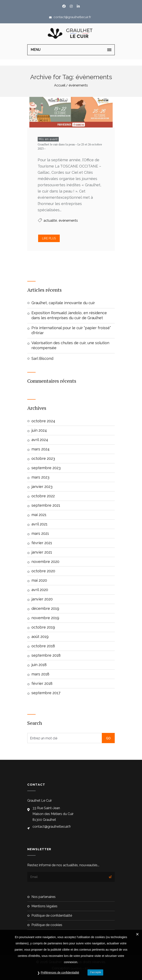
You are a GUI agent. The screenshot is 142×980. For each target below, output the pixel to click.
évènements (78, 85)
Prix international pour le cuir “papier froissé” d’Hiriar (71, 330)
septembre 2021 (46, 505)
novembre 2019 (45, 618)
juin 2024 (39, 430)
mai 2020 (39, 580)
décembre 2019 (45, 608)
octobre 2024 (43, 421)
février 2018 (42, 683)
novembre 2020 (45, 562)
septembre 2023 (46, 468)
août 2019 (40, 637)
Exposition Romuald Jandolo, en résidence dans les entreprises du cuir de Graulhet (69, 315)
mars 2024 (40, 449)
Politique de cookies (47, 925)
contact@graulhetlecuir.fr (72, 17)
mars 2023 (40, 477)
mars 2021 (40, 533)
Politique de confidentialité (52, 916)
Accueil (60, 85)
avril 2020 (40, 590)
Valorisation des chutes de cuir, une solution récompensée (70, 345)
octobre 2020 (43, 571)
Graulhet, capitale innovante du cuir (63, 303)
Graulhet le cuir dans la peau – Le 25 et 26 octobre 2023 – (70, 146)
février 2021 (42, 543)
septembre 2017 (46, 693)
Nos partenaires (44, 897)
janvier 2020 (42, 599)
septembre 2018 (46, 655)
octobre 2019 (43, 627)
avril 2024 (40, 440)
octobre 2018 (43, 646)
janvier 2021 (42, 552)
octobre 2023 (43, 458)
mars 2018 (40, 674)
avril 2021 (39, 524)
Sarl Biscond (42, 358)
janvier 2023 (42, 487)
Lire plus (49, 238)
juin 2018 (39, 665)
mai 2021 (39, 515)
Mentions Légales (44, 906)
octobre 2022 (43, 496)
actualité (50, 221)
